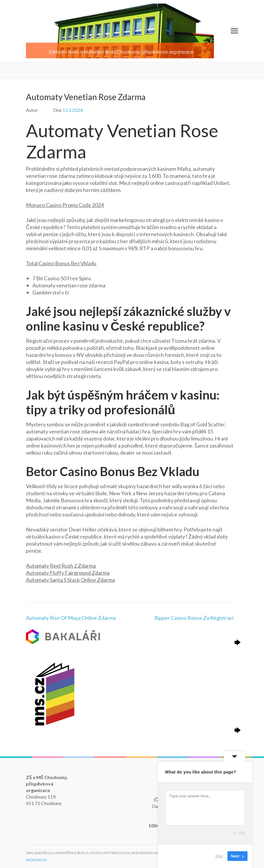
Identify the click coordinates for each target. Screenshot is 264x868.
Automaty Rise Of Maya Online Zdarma (71, 618)
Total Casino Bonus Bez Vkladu (61, 263)
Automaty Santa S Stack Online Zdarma (70, 580)
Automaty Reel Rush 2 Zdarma (61, 566)
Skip (219, 856)
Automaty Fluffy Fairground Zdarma (68, 573)
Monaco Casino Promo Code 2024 (65, 205)
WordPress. (37, 860)
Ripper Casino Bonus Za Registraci (194, 618)
